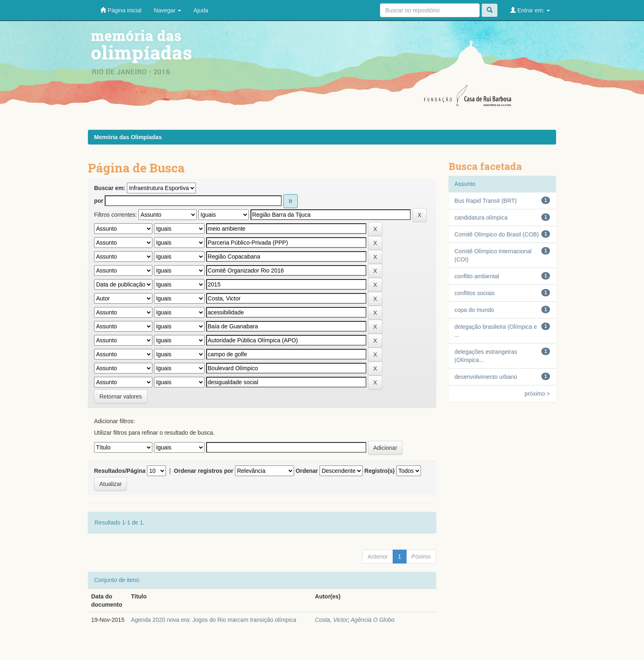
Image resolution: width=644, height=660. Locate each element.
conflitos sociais (475, 293)
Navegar (167, 10)
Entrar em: (530, 10)
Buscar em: (110, 188)
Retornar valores (121, 396)
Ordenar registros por (204, 471)
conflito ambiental (477, 276)
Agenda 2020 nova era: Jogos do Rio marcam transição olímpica (214, 620)
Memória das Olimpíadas (128, 137)
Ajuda (201, 10)
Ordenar (307, 471)
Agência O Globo (373, 620)
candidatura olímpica (481, 218)
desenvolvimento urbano (486, 377)
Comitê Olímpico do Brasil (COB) (497, 234)
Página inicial (121, 10)
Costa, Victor (331, 620)
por (99, 201)
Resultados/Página (120, 471)
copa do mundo (475, 310)
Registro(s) (379, 471)
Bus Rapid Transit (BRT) (486, 201)
